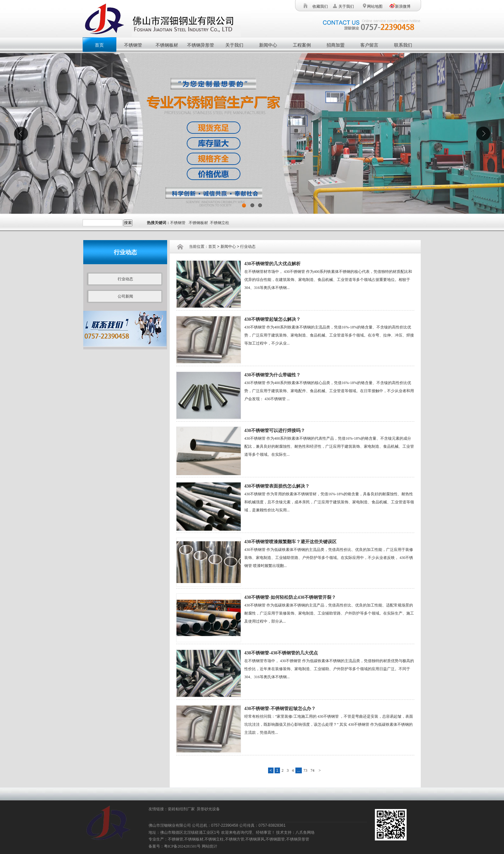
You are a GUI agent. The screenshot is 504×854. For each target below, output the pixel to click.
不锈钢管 (133, 45)
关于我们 (346, 6)
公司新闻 (125, 296)
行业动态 (125, 279)
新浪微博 (403, 6)
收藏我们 (320, 6)
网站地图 (374, 6)
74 (312, 770)
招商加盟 (336, 45)
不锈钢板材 (167, 45)
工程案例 (302, 45)
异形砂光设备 (209, 809)
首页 (99, 45)
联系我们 (403, 45)
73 (305, 770)
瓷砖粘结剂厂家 (182, 809)
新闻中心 (268, 45)
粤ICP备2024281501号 (182, 846)
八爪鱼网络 (305, 832)
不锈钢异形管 (201, 45)
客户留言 (369, 45)
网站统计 (210, 846)
